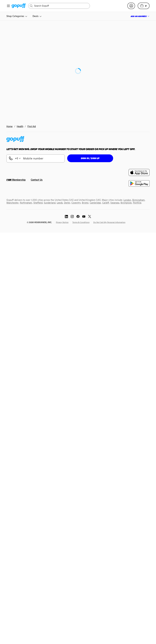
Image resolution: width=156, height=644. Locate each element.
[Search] (61, 6)
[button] (144, 6)
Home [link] (10, 126)
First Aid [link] (32, 126)
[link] (19, 6)
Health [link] (20, 126)
